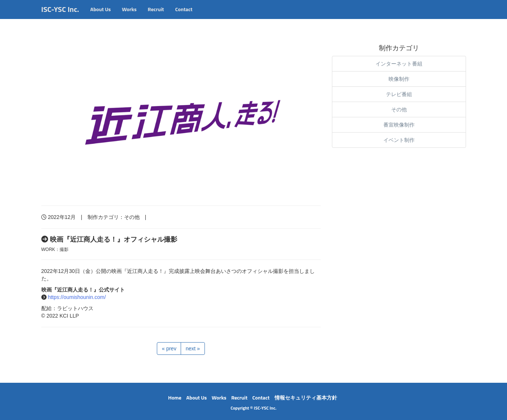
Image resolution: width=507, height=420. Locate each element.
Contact (184, 17)
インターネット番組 (399, 64)
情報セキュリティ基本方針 (306, 397)
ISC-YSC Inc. (60, 17)
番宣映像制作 (399, 125)
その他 (132, 217)
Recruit (156, 17)
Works (129, 17)
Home (175, 397)
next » (193, 349)
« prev (169, 349)
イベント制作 (399, 140)
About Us (100, 17)
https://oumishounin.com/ (77, 297)
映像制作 (399, 79)
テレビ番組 (399, 94)
